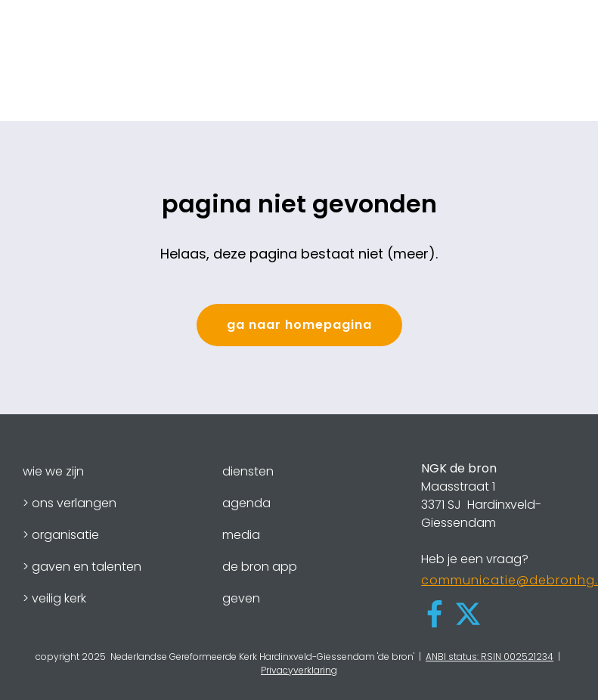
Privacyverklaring (299, 670)
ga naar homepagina (299, 325)
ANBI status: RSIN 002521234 (490, 657)
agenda (246, 503)
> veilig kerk (54, 598)
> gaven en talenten (82, 567)
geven (241, 598)
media (241, 535)
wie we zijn (53, 471)
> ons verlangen (70, 503)
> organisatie (61, 535)
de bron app (260, 567)
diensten (248, 471)
